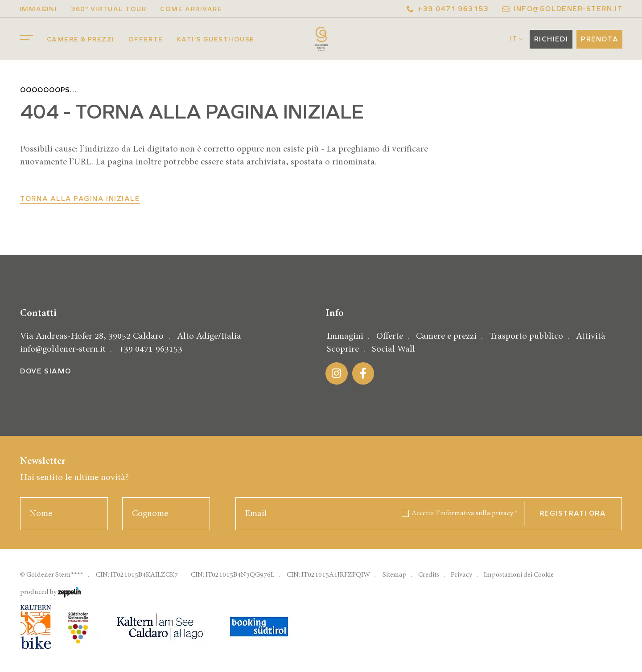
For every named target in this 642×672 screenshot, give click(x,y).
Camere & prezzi (81, 39)
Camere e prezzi (446, 336)
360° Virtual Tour (109, 9)
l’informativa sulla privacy (477, 513)
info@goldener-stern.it (562, 9)
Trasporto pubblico (526, 336)
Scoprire (343, 349)
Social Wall (393, 349)
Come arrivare (191, 9)
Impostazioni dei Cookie (519, 575)
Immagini (38, 9)
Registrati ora (573, 513)
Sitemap (395, 575)
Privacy (461, 575)
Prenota (599, 39)
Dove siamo (45, 371)
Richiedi (551, 39)
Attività (591, 336)
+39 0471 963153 (448, 9)
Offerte (146, 39)
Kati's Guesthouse (216, 39)
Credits (429, 575)
